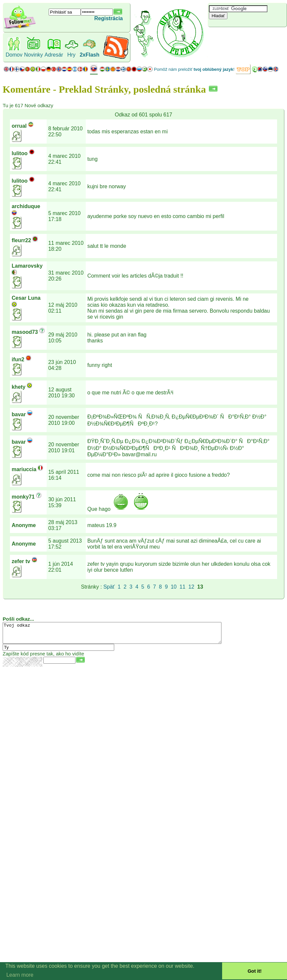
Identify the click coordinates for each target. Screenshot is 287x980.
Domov (14, 55)
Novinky (34, 55)
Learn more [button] (20, 975)
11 (182, 587)
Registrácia (109, 18)
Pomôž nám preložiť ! (194, 69)
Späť (109, 587)
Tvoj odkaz (125, 635)
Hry (71, 55)
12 (191, 587)
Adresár (54, 55)
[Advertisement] (247, 38)
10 (174, 587)
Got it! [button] (255, 971)
